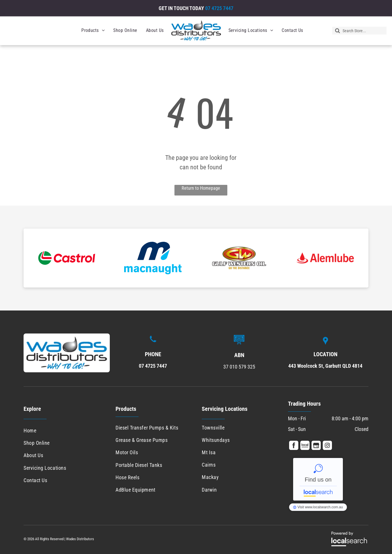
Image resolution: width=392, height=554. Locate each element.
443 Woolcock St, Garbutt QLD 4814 (325, 366)
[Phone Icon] (153, 343)
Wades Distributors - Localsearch (318, 479)
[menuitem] (93, 30)
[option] (67, 258)
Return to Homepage (201, 188)
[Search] (359, 31)
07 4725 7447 (219, 8)
